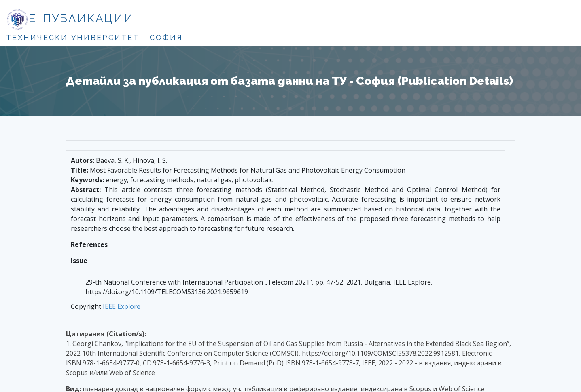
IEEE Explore (122, 306)
